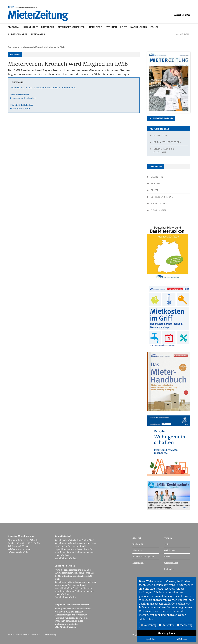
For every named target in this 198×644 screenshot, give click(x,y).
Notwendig (149, 625)
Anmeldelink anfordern (66, 558)
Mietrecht (48, 27)
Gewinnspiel (159, 210)
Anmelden (183, 34)
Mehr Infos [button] (146, 619)
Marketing (185, 625)
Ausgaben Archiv (163, 118)
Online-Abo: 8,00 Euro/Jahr (164, 151)
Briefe (155, 190)
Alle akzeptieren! (167, 633)
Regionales (38, 34)
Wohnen (112, 27)
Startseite (12, 47)
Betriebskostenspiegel (72, 27)
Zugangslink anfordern (24, 98)
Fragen (155, 183)
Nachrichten (139, 27)
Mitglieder (160, 135)
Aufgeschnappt (18, 34)
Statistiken (158, 177)
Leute (124, 27)
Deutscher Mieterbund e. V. (28, 635)
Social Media (159, 204)
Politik (155, 27)
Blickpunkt (31, 27)
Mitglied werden (21, 109)
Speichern (152, 639)
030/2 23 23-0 (22, 546)
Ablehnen (181, 639)
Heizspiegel (96, 27)
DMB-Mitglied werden (167, 142)
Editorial (14, 27)
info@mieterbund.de (18, 552)
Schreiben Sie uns (162, 197)
